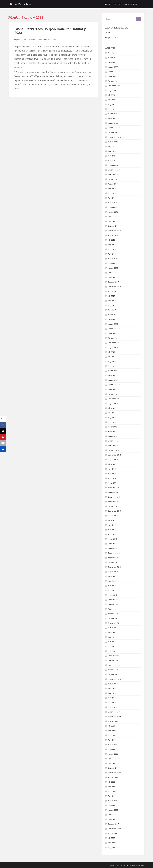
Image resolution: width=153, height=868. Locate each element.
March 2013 (113, 539)
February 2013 (113, 544)
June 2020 (112, 151)
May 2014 (112, 474)
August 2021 (113, 90)
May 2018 (112, 249)
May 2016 (112, 361)
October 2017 (113, 282)
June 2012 (112, 581)
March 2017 (113, 315)
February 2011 (113, 656)
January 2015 (113, 436)
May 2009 (112, 735)
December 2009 (114, 712)
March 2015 (113, 427)
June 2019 (112, 189)
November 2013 (114, 502)
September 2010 (114, 679)
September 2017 (114, 287)
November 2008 (114, 763)
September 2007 (114, 829)
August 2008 (113, 777)
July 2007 (111, 838)
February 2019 (113, 207)
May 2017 (112, 305)
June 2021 (112, 100)
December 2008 (114, 759)
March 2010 (113, 707)
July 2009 (111, 726)
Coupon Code (111, 37)
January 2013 (113, 548)
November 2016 (114, 333)
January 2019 (113, 212)
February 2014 (113, 488)
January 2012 (113, 604)
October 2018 (113, 226)
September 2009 (114, 717)
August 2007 (113, 833)
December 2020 (114, 128)
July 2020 (111, 146)
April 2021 (112, 109)
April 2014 (112, 478)
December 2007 (114, 815)
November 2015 (114, 389)
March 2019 (113, 203)
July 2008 (111, 782)
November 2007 (114, 819)
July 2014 (111, 464)
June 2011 (112, 637)
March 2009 (113, 745)
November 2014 (114, 446)
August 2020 (113, 142)
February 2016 (113, 375)
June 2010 (112, 693)
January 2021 (113, 123)
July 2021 (111, 95)
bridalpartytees (36, 40)
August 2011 (113, 628)
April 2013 (112, 534)
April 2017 (112, 310)
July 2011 (111, 632)
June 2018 (112, 245)
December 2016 (114, 329)
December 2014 (114, 441)
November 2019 (114, 174)
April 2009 (112, 740)
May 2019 (112, 193)
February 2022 (113, 62)
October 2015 (113, 394)
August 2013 (113, 516)
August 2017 (113, 291)
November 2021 (114, 76)
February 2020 (113, 165)
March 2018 (113, 259)
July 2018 (111, 240)
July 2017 (111, 296)
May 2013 (112, 530)
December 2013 (114, 497)
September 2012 (114, 567)
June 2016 (112, 357)
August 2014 (113, 460)
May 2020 (112, 156)
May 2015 (112, 417)
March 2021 (113, 114)
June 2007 (112, 843)
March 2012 (113, 595)
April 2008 (112, 796)
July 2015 (111, 408)
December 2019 (114, 170)
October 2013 (113, 506)
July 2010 (111, 688)
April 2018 (112, 254)
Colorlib (126, 866)
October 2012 (113, 562)
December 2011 (114, 609)
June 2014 (112, 469)
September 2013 (114, 511)
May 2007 (112, 847)
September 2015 (114, 399)
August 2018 (113, 235)
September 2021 (114, 86)
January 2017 (113, 324)
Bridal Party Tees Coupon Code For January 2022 (50, 31)
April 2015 (112, 422)
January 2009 (113, 754)
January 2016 (113, 380)
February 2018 (113, 263)
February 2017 (113, 319)
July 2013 (111, 520)
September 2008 (114, 773)
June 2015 (112, 413)
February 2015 (113, 431)
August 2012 (113, 572)
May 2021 (112, 104)
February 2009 (113, 749)
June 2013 (112, 525)
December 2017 (114, 273)
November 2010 (114, 670)
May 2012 (112, 586)
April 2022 (112, 53)
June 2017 (112, 301)
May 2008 (112, 791)
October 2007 (113, 824)
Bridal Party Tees (21, 4)
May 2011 (112, 642)
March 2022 (113, 58)
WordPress (141, 866)
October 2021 (113, 81)
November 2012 (114, 558)
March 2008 (113, 801)
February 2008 (113, 805)
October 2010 (113, 674)
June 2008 (112, 787)
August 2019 (113, 184)
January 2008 (113, 810)
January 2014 (113, 492)
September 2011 (114, 623)
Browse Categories (132, 4)
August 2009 (113, 721)
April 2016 (112, 366)
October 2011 (113, 618)
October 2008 (113, 768)
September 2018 (114, 231)
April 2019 (112, 198)
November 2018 (114, 221)
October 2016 (113, 338)
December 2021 (114, 72)
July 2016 (111, 352)
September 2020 (114, 137)
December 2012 (114, 553)
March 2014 (113, 483)
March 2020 (113, 160)
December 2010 (114, 665)
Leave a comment (52, 40)
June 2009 (112, 731)
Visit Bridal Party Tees (113, 4)
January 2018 (113, 268)
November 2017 (114, 277)
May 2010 (112, 698)
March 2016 (113, 371)
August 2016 (113, 347)
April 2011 (112, 646)
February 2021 (113, 118)
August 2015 (113, 403)
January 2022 (113, 67)
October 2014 (113, 450)
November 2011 (114, 614)
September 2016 (114, 343)
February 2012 (113, 600)
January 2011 (113, 660)
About (108, 33)
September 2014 (114, 455)
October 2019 (113, 179)
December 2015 (114, 385)
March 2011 (113, 651)
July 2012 (111, 576)
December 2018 (114, 217)
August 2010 (113, 684)
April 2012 (112, 590)
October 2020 (113, 132)
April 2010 (112, 702)
